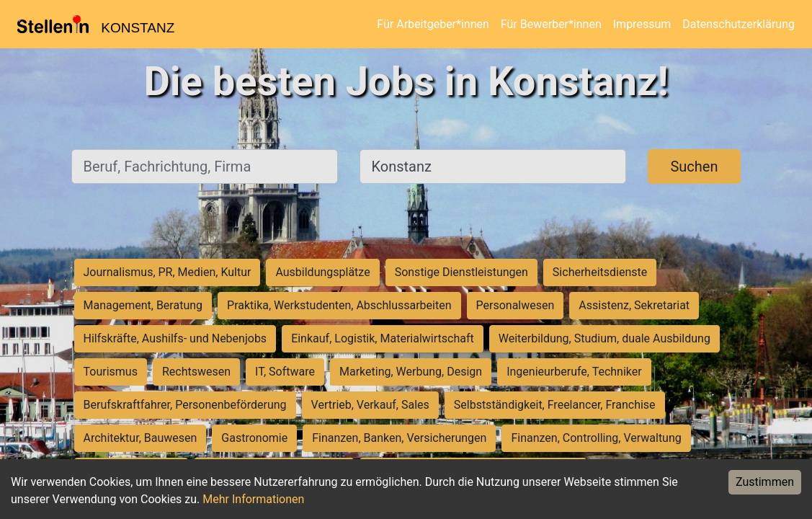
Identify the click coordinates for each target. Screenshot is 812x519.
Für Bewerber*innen (551, 24)
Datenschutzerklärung (739, 24)
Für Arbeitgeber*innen (433, 24)
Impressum (642, 24)
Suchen (694, 167)
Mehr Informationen (253, 499)
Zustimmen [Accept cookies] (765, 482)
